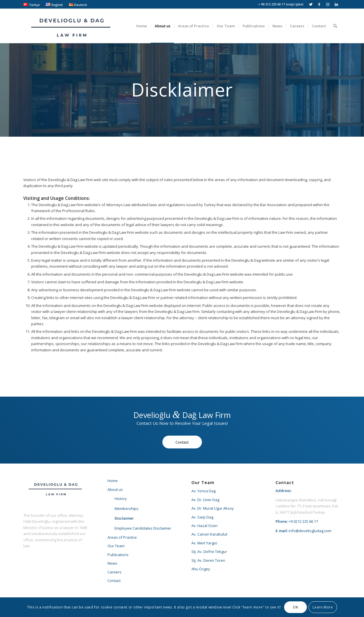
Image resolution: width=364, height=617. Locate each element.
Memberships (127, 509)
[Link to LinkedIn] (336, 4)
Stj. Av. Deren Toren (208, 560)
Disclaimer (124, 518)
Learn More (323, 607)
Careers (114, 572)
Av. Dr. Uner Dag (205, 500)
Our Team (116, 546)
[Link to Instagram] (328, 4)
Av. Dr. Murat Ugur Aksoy (213, 508)
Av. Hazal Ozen (204, 526)
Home (113, 481)
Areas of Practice (122, 537)
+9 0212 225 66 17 (303, 521)
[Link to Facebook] (319, 4)
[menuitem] (33, 5)
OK (295, 607)
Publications (118, 555)
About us (115, 489)
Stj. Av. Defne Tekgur (209, 552)
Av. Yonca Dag (203, 491)
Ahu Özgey (201, 569)
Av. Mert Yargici (204, 543)
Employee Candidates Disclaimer (143, 528)
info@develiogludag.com (310, 531)
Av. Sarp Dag (202, 517)
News (112, 563)
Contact (114, 581)
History (121, 499)
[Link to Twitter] (311, 4)
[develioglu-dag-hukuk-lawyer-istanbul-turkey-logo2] (72, 26)
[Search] (335, 26)
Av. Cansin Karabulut (209, 534)
